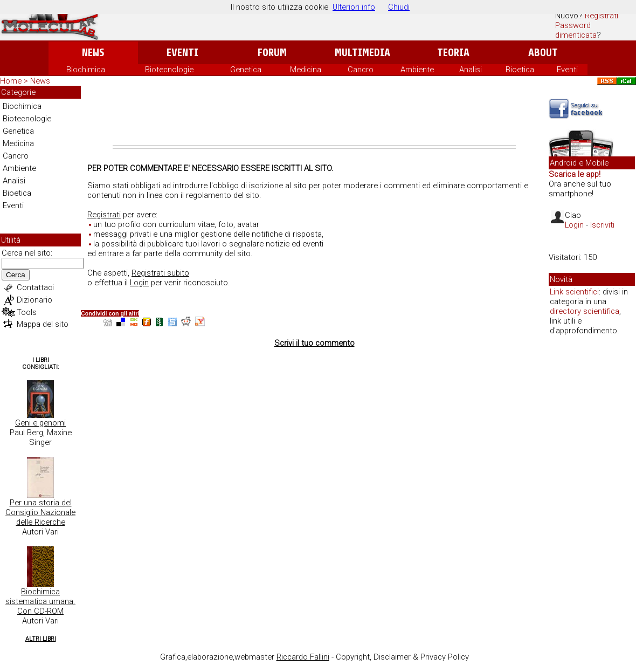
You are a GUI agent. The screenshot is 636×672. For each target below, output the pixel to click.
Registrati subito (160, 273)
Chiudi (399, 7)
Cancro (361, 70)
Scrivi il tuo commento (314, 343)
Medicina (306, 70)
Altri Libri (41, 639)
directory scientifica (585, 311)
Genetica (246, 70)
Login (139, 283)
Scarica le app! (575, 174)
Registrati (602, 16)
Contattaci (35, 287)
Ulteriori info (354, 7)
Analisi (471, 70)
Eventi (182, 53)
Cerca (16, 275)
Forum (272, 53)
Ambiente (417, 70)
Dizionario (34, 300)
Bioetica (520, 70)
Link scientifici (574, 292)
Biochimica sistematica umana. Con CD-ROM (40, 601)
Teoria (453, 53)
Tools (27, 312)
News (93, 53)
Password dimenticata (576, 30)
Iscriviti (602, 225)
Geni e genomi (40, 423)
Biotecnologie (169, 70)
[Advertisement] (314, 115)
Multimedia (362, 53)
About (543, 53)
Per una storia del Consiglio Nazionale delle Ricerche (40, 512)
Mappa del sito (43, 324)
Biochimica (86, 70)
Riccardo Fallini (303, 657)
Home (11, 81)
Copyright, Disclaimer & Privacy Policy (402, 657)
